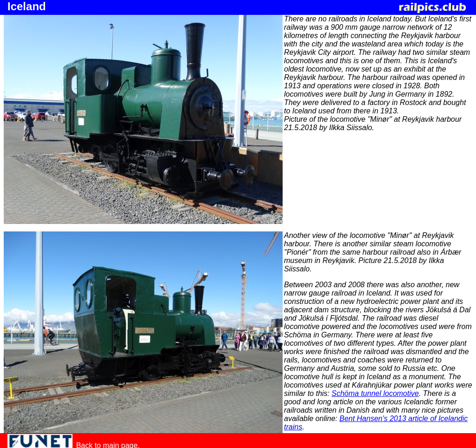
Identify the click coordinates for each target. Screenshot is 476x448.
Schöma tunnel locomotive (375, 393)
